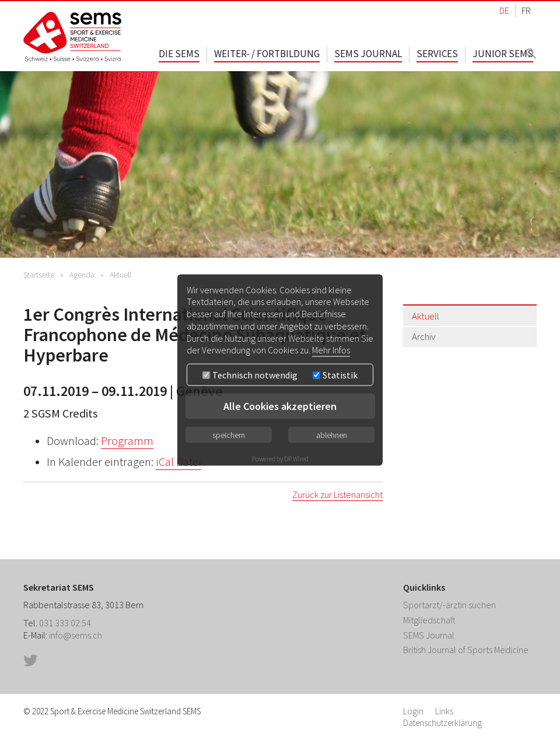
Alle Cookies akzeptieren (280, 406)
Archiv (423, 336)
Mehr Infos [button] (331, 350)
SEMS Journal (368, 54)
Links (444, 711)
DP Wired (296, 459)
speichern (229, 435)
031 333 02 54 (65, 623)
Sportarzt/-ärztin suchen (449, 605)
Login (413, 711)
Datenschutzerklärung (442, 723)
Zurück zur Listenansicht (337, 494)
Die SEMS (179, 54)
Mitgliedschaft (429, 620)
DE (504, 10)
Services (437, 54)
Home (73, 36)
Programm (127, 441)
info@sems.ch (76, 635)
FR (526, 10)
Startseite (39, 275)
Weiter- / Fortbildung (267, 54)
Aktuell (120, 275)
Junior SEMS (503, 54)
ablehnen (332, 435)
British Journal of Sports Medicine (466, 650)
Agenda (82, 275)
